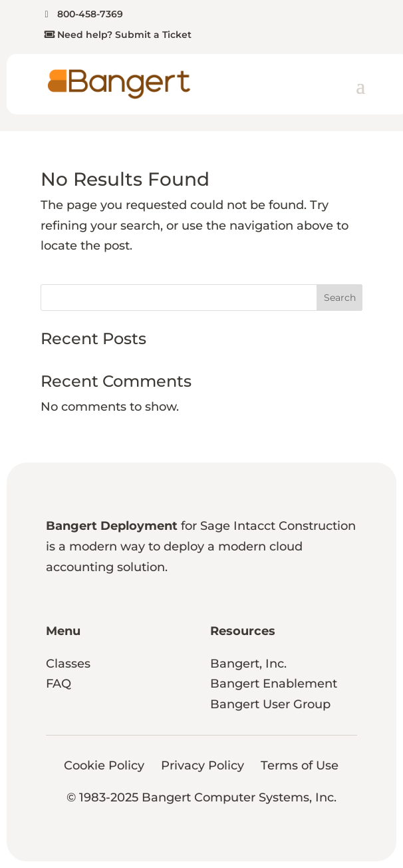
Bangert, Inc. (248, 664)
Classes (68, 664)
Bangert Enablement (274, 684)
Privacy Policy (202, 765)
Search (340, 298)
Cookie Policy (104, 765)
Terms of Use (300, 765)
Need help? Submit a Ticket (124, 35)
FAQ (59, 684)
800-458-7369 (90, 14)
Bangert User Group (270, 704)
